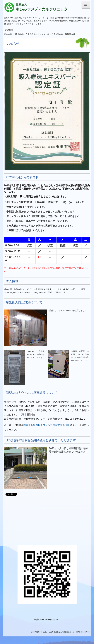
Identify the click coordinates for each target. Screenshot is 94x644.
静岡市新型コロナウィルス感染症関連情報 (46, 425)
